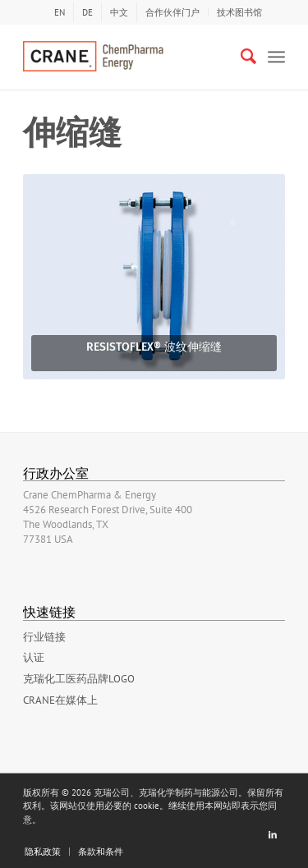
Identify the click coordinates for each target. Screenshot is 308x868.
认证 (34, 657)
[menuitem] (60, 12)
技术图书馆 (239, 12)
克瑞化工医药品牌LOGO (79, 679)
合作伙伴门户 (172, 12)
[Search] (240, 57)
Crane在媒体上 (60, 700)
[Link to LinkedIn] (273, 834)
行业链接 (44, 637)
